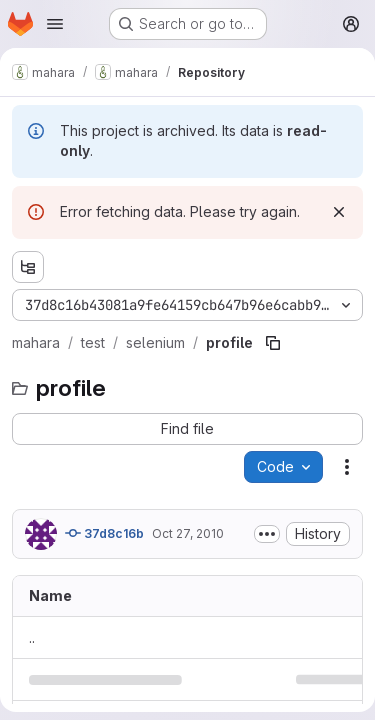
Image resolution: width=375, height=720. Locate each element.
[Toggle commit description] (267, 534)
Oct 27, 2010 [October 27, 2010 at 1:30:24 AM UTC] (188, 533)
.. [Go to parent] (32, 637)
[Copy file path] (273, 343)
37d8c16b (104, 533)
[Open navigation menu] (55, 24)
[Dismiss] (339, 212)
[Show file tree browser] (28, 267)
